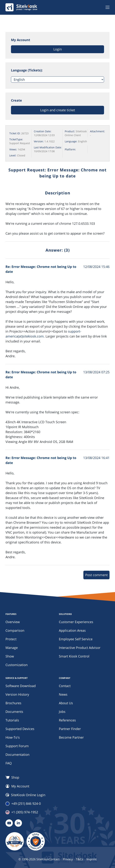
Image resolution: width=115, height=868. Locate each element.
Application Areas (72, 630)
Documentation (17, 755)
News (63, 694)
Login (58, 49)
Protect (11, 639)
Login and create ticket (58, 110)
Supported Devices (20, 729)
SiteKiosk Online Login (25, 795)
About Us (66, 703)
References (67, 720)
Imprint (92, 859)
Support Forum (17, 746)
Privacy (68, 859)
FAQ (9, 763)
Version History (17, 694)
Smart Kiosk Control (74, 656)
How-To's (13, 737)
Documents (14, 712)
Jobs (62, 712)
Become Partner (71, 737)
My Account (17, 786)
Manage (12, 648)
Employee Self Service (76, 639)
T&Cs (80, 859)
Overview (13, 622)
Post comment (96, 575)
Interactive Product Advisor (80, 648)
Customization (17, 665)
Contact (65, 686)
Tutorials (12, 720)
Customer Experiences (76, 622)
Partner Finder (70, 729)
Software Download (21, 686)
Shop (12, 777)
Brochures (13, 703)
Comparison (15, 630)
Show (10, 656)
